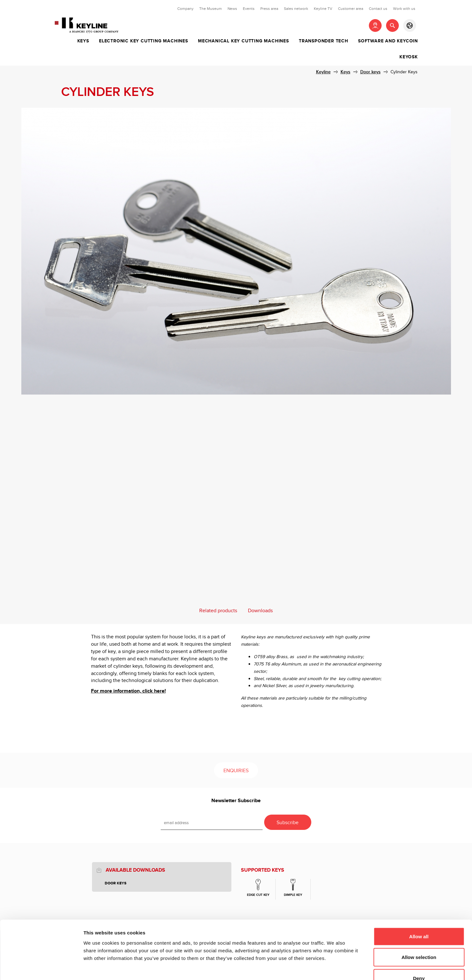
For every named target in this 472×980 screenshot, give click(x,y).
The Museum (211, 9)
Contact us (378, 9)
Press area (269, 9)
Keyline (323, 72)
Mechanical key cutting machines (243, 41)
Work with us (404, 9)
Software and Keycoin (388, 41)
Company (185, 9)
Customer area (351, 9)
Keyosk (409, 57)
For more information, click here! (128, 691)
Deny (419, 938)
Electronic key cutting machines (144, 41)
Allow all (419, 896)
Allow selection (419, 917)
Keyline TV (323, 9)
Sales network (296, 9)
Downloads (260, 611)
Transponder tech (324, 41)
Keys (83, 41)
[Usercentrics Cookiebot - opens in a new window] (41, 968)
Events (249, 9)
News (232, 9)
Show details (334, 967)
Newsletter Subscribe (236, 801)
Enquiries (236, 771)
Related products (218, 611)
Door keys (370, 72)
